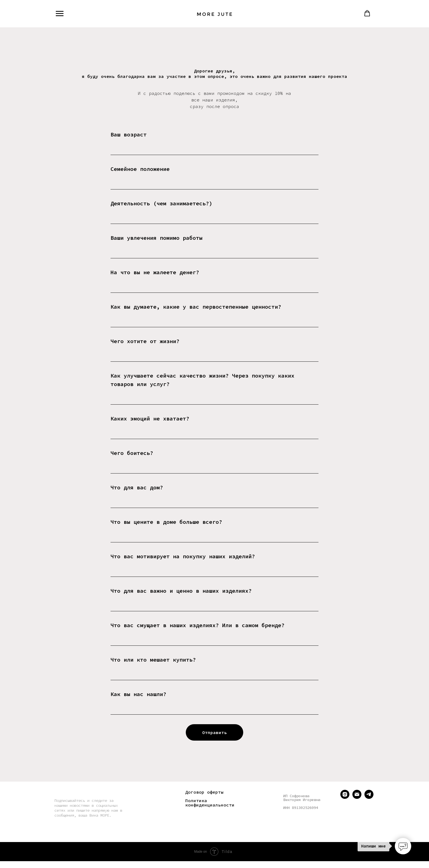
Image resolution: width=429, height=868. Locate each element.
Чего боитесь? (132, 453)
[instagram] (345, 797)
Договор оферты (204, 792)
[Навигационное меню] (60, 14)
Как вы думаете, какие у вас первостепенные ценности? (196, 307)
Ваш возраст (129, 134)
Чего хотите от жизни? (145, 341)
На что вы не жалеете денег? (155, 272)
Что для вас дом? (137, 487)
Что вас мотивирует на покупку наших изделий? (183, 556)
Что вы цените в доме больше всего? (166, 522)
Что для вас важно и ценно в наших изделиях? (181, 591)
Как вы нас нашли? (138, 694)
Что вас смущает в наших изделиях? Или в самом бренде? (198, 625)
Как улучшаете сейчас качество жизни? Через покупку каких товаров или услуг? (202, 380)
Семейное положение (140, 169)
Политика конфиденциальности (210, 803)
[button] (367, 13)
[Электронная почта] (357, 797)
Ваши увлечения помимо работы (156, 238)
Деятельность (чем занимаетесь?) (161, 203)
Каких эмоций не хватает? (150, 418)
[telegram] (369, 797)
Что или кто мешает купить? (153, 660)
